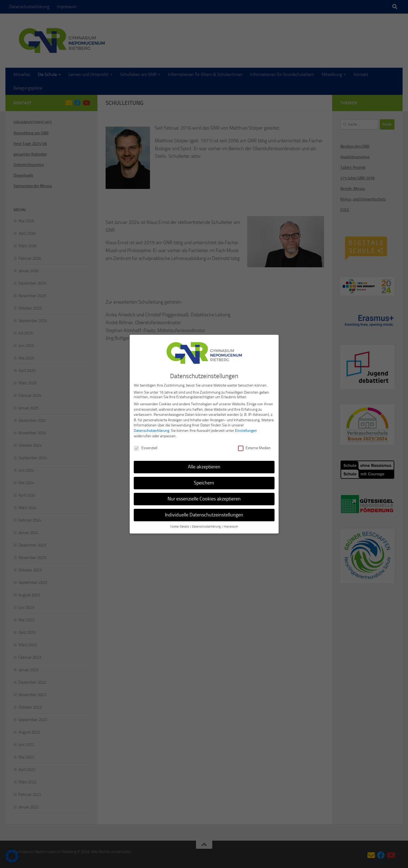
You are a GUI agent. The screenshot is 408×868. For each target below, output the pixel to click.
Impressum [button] (231, 525)
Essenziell (146, 447)
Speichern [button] (204, 481)
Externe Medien (254, 447)
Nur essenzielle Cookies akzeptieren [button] (204, 497)
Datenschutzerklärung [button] (207, 525)
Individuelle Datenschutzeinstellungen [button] (204, 513)
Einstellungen (246, 429)
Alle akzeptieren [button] (204, 465)
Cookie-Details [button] (180, 525)
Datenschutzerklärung (151, 429)
